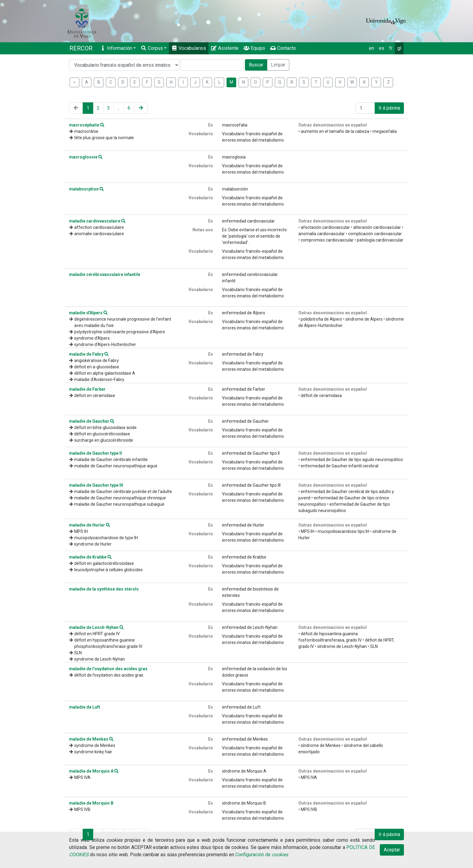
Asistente (225, 48)
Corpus (152, 48)
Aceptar (392, 850)
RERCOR (81, 48)
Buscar (256, 65)
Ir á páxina (389, 108)
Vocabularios (189, 48)
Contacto (283, 48)
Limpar (278, 65)
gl (399, 48)
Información (116, 48)
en (371, 48)
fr (391, 48)
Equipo (254, 48)
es (382, 48)
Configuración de (262, 855)
